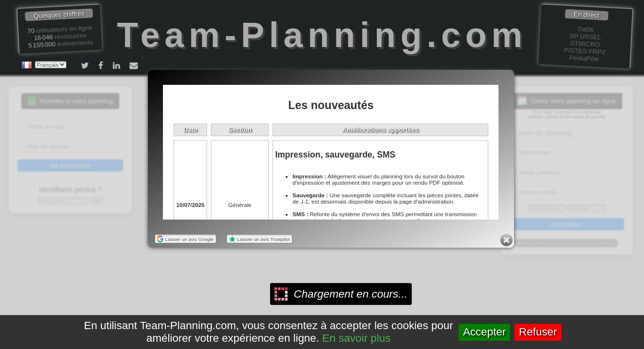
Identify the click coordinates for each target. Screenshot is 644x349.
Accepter (484, 332)
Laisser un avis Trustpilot (259, 239)
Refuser (538, 332)
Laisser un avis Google (185, 239)
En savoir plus (357, 338)
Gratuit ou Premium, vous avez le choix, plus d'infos (566, 243)
